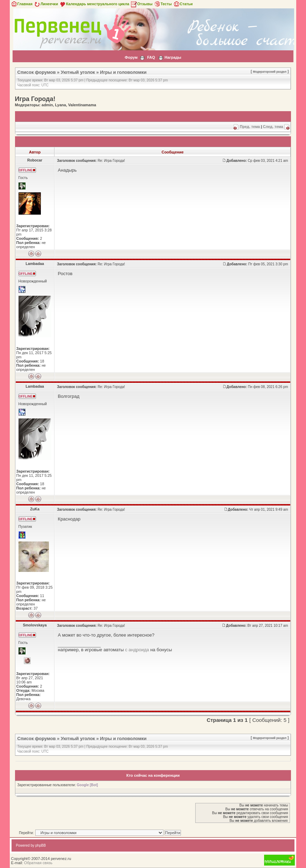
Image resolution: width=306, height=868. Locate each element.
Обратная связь (38, 863)
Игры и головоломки (123, 72)
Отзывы (141, 4)
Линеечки (46, 4)
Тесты (163, 4)
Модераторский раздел (270, 72)
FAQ (151, 57)
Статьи (183, 4)
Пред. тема (250, 127)
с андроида (137, 650)
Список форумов (37, 72)
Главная (21, 4)
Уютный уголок (78, 72)
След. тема (273, 127)
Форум (131, 57)
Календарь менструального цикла (94, 4)
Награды (173, 57)
